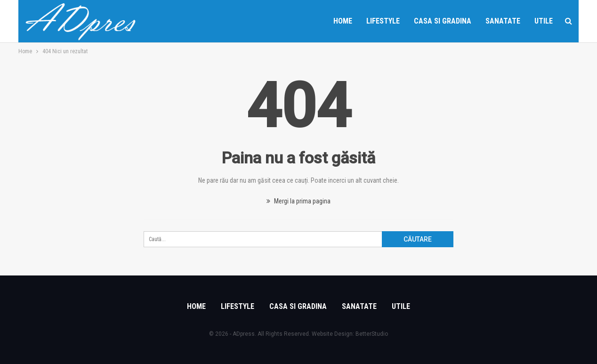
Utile (544, 21)
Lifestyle (383, 21)
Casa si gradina (443, 21)
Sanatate (503, 21)
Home (343, 21)
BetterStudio (372, 334)
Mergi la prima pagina (298, 201)
